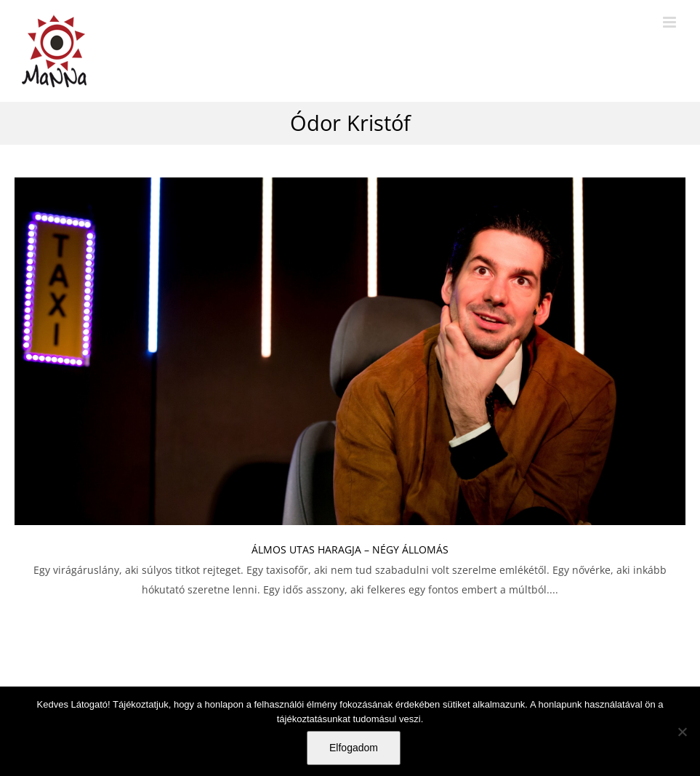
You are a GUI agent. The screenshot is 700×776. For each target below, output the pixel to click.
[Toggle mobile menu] (671, 22)
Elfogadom (354, 748)
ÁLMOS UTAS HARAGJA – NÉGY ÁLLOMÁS (350, 549)
